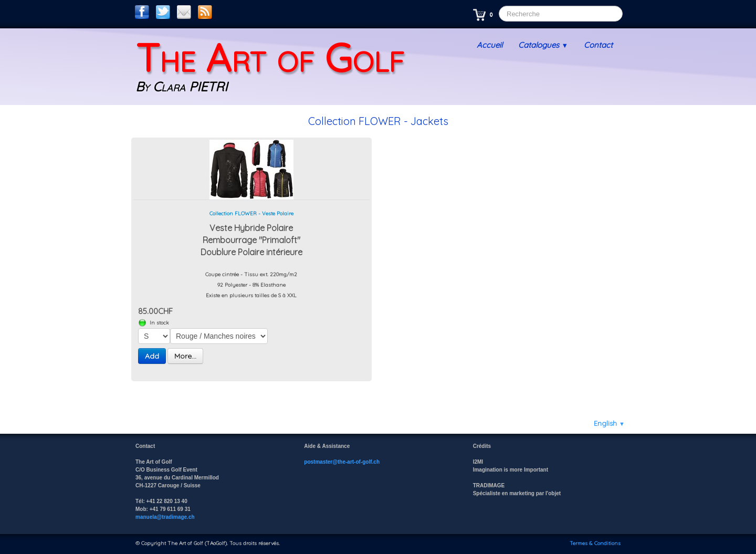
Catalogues (543, 45)
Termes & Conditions (595, 543)
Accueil (490, 45)
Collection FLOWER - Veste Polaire (251, 213)
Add (152, 356)
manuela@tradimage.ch (165, 517)
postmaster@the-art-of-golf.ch (342, 462)
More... (185, 356)
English (609, 423)
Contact (598, 45)
